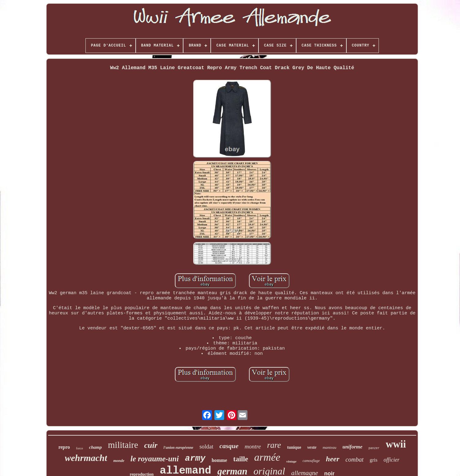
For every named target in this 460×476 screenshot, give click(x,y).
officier (391, 460)
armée (267, 457)
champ (96, 447)
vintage (291, 461)
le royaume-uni (155, 459)
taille (241, 459)
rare (274, 445)
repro (64, 447)
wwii (396, 444)
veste (312, 447)
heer (333, 459)
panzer (374, 448)
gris (374, 460)
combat (354, 459)
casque (229, 446)
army (195, 458)
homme (219, 460)
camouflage (311, 461)
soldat (206, 446)
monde (119, 461)
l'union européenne (178, 448)
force (79, 448)
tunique (294, 447)
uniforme (352, 447)
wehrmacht (86, 458)
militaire (123, 445)
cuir (151, 445)
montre (253, 446)
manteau (329, 447)
